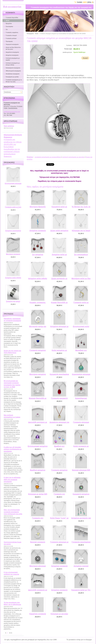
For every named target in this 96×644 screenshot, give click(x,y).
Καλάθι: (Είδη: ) (85, 2)
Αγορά (85, 58)
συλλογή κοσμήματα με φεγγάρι (73, 157)
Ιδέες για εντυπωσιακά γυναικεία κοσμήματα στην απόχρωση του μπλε (13, 512)
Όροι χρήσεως (9, 126)
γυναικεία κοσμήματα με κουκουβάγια (48, 157)
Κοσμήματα (30, 34)
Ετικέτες (30, 157)
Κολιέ (37, 34)
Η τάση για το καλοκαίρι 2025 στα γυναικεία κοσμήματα (12, 480)
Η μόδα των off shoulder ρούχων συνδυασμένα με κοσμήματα (13, 449)
